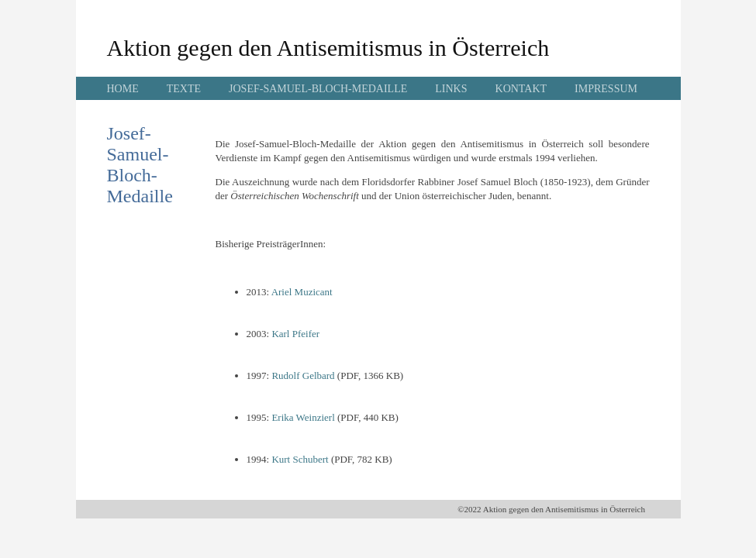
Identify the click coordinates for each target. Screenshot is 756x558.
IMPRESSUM (606, 89)
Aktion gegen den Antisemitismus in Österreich (328, 48)
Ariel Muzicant (302, 292)
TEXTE (184, 89)
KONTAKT (521, 89)
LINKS (451, 89)
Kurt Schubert (300, 459)
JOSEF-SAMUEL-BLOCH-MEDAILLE (318, 89)
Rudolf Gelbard (303, 375)
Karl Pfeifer (295, 334)
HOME (123, 89)
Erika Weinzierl (303, 417)
